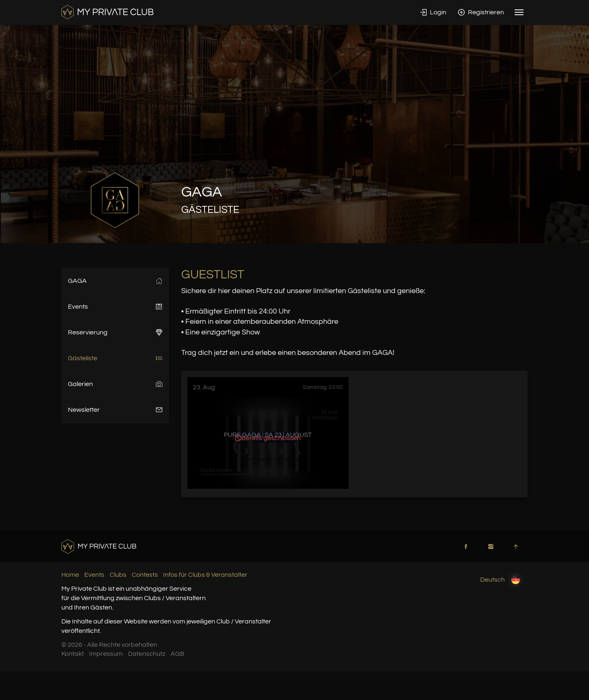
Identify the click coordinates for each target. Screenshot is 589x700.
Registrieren (481, 12)
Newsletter (115, 410)
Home (70, 575)
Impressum (106, 654)
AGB (178, 654)
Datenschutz (147, 654)
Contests (145, 575)
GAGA (115, 281)
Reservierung (115, 332)
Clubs (118, 575)
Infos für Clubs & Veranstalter (205, 575)
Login (433, 12)
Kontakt (73, 654)
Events (115, 307)
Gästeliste (115, 358)
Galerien (115, 384)
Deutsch (501, 580)
